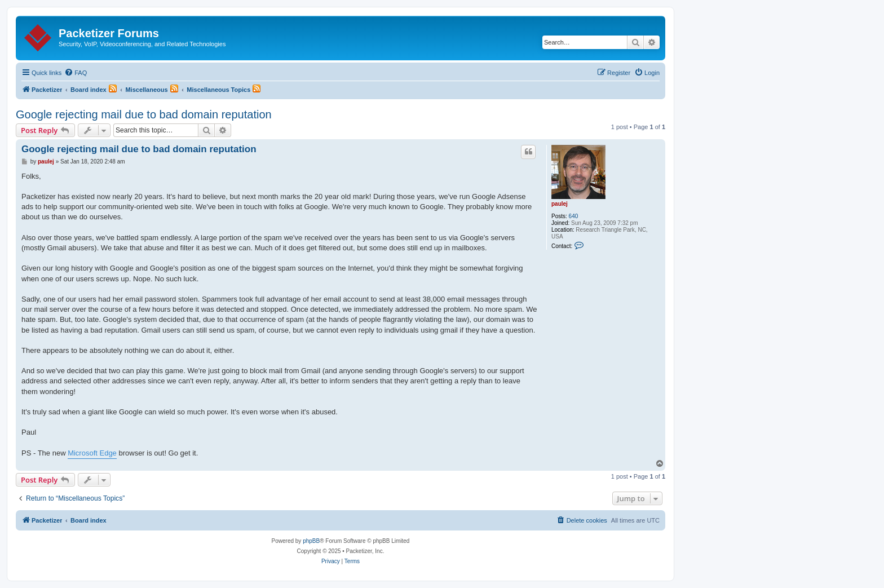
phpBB (311, 541)
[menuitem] (76, 73)
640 (574, 216)
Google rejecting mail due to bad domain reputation (144, 114)
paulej (560, 204)
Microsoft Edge (92, 453)
